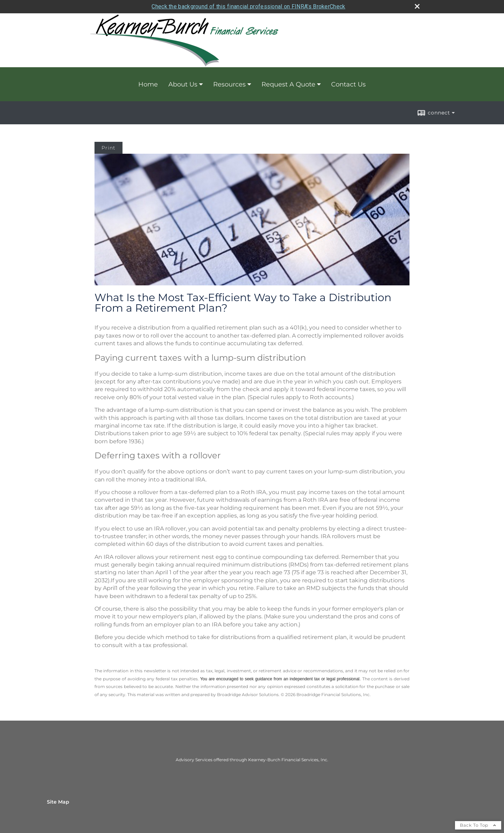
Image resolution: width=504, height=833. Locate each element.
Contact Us (348, 84)
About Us (183, 84)
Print (108, 148)
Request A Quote (288, 84)
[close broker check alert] (417, 6)
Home (148, 84)
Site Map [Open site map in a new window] (58, 802)
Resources (229, 84)
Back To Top (478, 825)
